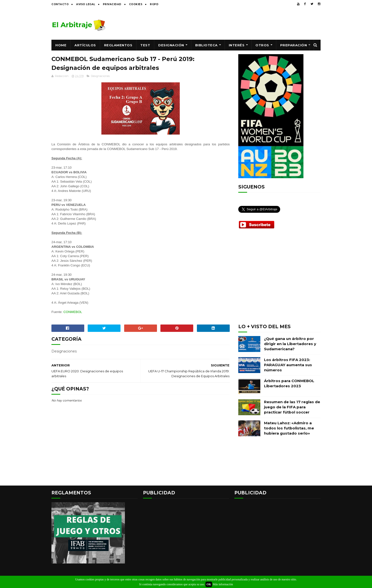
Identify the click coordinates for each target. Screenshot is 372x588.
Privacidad (112, 4)
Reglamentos (118, 45)
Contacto (60, 4)
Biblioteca (206, 45)
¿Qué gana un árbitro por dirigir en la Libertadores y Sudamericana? (290, 344)
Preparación (294, 45)
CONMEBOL (73, 312)
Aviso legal (86, 4)
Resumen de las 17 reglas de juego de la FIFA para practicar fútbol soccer (292, 407)
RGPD (154, 4)
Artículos (85, 45)
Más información (223, 584)
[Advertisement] (231, 24)
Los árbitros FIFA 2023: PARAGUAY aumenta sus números (288, 365)
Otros (262, 45)
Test (145, 45)
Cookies (136, 4)
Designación (171, 45)
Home (61, 45)
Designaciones (100, 76)
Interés (237, 45)
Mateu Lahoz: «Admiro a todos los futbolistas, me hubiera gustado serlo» (289, 428)
